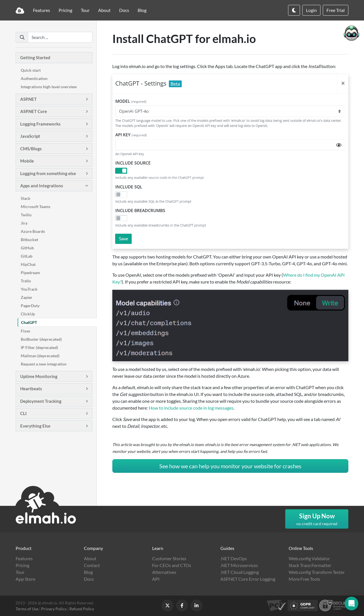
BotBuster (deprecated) (41, 339)
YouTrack (29, 289)
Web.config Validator (309, 558)
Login (311, 10)
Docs (124, 10)
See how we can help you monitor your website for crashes (230, 466)
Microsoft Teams (36, 207)
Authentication (34, 78)
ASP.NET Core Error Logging (248, 579)
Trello (26, 281)
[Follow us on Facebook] (182, 605)
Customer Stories (169, 558)
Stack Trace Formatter (310, 565)
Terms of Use (27, 609)
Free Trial (336, 10)
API (156, 579)
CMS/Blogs (31, 149)
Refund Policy (82, 609)
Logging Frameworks (40, 124)
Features (42, 10)
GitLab (27, 256)
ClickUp (28, 314)
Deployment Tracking (41, 401)
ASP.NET (28, 99)
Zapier (27, 297)
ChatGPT (29, 322)
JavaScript (30, 136)
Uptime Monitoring (39, 376)
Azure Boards (33, 231)
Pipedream (30, 273)
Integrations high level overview (49, 87)
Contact (92, 565)
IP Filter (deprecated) (39, 347)
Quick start (31, 70)
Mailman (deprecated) (40, 356)
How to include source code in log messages (191, 408)
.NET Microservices (239, 565)
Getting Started (35, 58)
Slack (26, 198)
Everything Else (35, 426)
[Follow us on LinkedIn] (197, 605)
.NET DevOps (234, 558)
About (104, 10)
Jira (24, 223)
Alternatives (164, 572)
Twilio (26, 215)
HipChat (28, 264)
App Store (25, 579)
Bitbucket (29, 240)
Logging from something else (48, 173)
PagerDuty (30, 306)
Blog (142, 10)
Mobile (27, 161)
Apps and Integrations (42, 186)
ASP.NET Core (34, 111)
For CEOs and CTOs (172, 565)
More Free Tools (304, 579)
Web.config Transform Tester (317, 572)
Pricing (65, 10)
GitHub (27, 248)
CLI (23, 413)
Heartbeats (31, 389)
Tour (85, 10)
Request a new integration (44, 364)
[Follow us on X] (167, 605)
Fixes (25, 331)
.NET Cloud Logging (240, 572)
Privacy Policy (54, 609)
